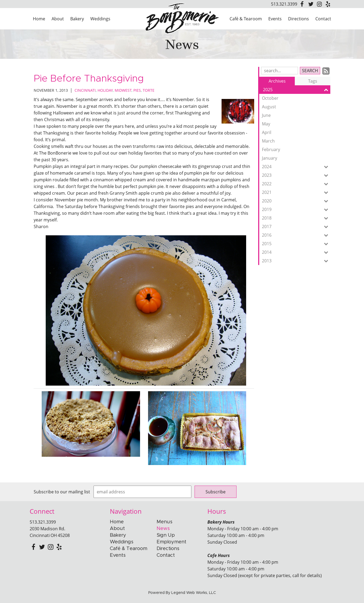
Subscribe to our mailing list (62, 492)
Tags (313, 81)
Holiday (105, 90)
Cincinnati (85, 90)
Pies (137, 90)
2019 (296, 209)
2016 (296, 235)
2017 (296, 226)
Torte (149, 90)
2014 (296, 252)
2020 (296, 201)
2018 (296, 218)
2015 (296, 244)
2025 (297, 90)
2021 (296, 192)
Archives (277, 81)
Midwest (123, 90)
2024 (296, 167)
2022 (296, 184)
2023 (296, 175)
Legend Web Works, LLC (194, 593)
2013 (296, 261)
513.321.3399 (284, 4)
